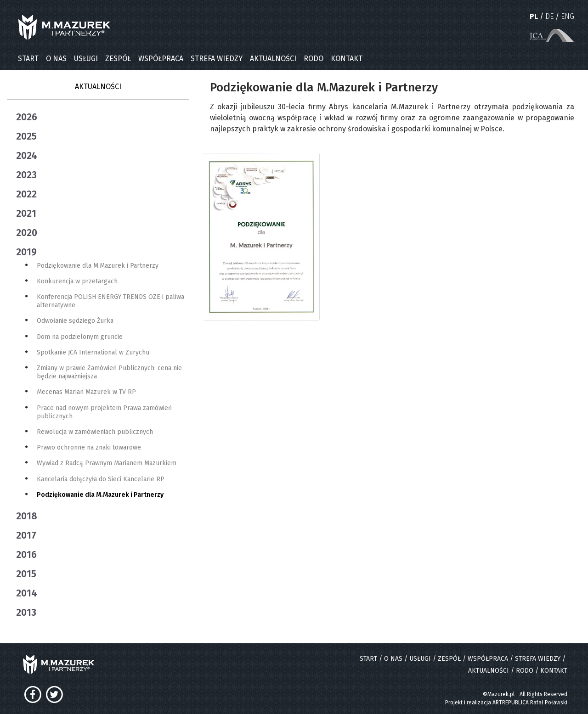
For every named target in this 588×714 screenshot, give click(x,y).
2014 (27, 593)
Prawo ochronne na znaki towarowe (89, 447)
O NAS (56, 59)
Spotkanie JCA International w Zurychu (93, 352)
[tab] (103, 117)
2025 (26, 136)
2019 (26, 252)
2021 (26, 214)
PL (534, 16)
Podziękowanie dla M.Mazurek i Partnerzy (98, 266)
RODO (314, 59)
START (28, 59)
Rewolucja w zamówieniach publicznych (95, 432)
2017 (26, 535)
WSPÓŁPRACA (161, 59)
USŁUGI (86, 59)
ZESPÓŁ (118, 59)
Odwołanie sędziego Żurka (75, 321)
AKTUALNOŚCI (273, 59)
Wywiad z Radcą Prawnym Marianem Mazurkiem (107, 463)
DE (549, 16)
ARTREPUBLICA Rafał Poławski (530, 703)
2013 (26, 613)
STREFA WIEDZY (217, 59)
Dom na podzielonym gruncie (80, 337)
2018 (27, 516)
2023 (26, 175)
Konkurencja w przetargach (77, 281)
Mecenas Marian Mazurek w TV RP (86, 392)
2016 (26, 555)
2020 (27, 233)
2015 (26, 574)
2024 (27, 156)
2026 (27, 117)
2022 (26, 194)
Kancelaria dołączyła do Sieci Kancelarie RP (101, 479)
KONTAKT (347, 59)
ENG (568, 16)
